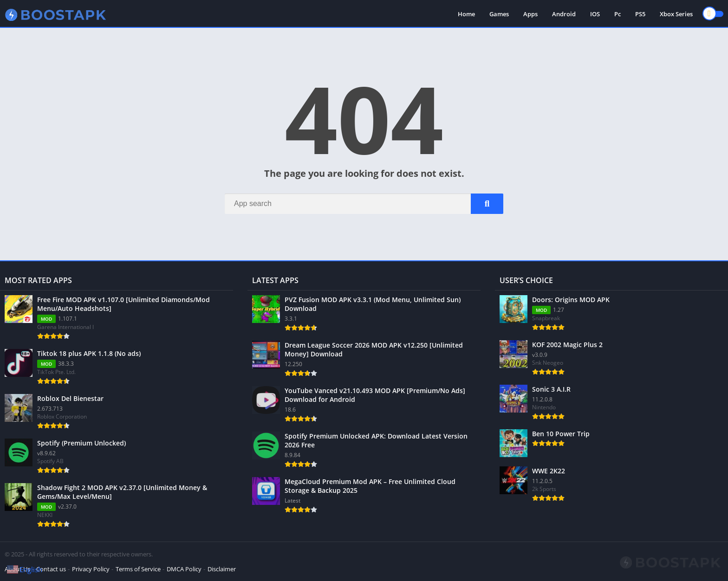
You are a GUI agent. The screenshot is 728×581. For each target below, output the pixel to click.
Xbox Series (676, 14)
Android (564, 14)
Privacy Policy (91, 569)
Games (499, 14)
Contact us (51, 569)
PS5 (640, 14)
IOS (595, 14)
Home (466, 14)
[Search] (364, 204)
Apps (530, 14)
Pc (617, 14)
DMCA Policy (184, 569)
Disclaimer (222, 569)
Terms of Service (138, 569)
